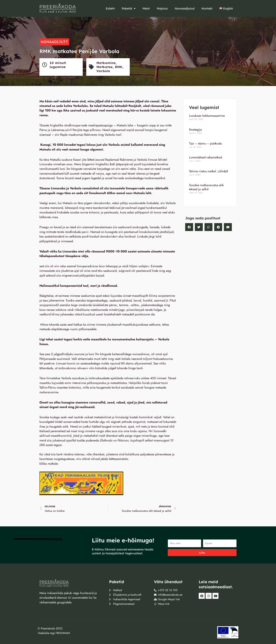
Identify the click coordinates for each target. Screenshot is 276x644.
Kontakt (207, 8)
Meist (146, 8)
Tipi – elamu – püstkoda (205, 143)
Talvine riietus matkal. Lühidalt (208, 171)
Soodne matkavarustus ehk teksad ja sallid (206, 187)
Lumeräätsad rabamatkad (206, 157)
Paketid (129, 8)
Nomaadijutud (185, 8)
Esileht (110, 8)
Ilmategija (195, 130)
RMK (120, 67)
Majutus (162, 8)
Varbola (104, 71)
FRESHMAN (63, 633)
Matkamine (107, 63)
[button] (189, 227)
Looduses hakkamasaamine (207, 116)
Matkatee (105, 67)
